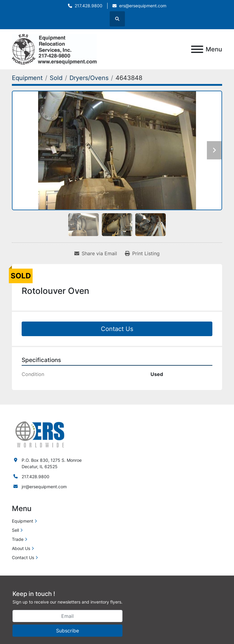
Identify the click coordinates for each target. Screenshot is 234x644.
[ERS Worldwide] (40, 434)
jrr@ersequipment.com (44, 487)
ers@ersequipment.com (143, 6)
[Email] (67, 616)
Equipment (23, 521)
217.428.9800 (89, 6)
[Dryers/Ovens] (89, 78)
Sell (15, 530)
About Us (21, 548)
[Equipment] (27, 78)
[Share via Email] (96, 253)
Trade (18, 539)
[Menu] (197, 49)
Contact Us (117, 329)
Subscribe (67, 631)
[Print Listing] (142, 253)
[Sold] (56, 78)
